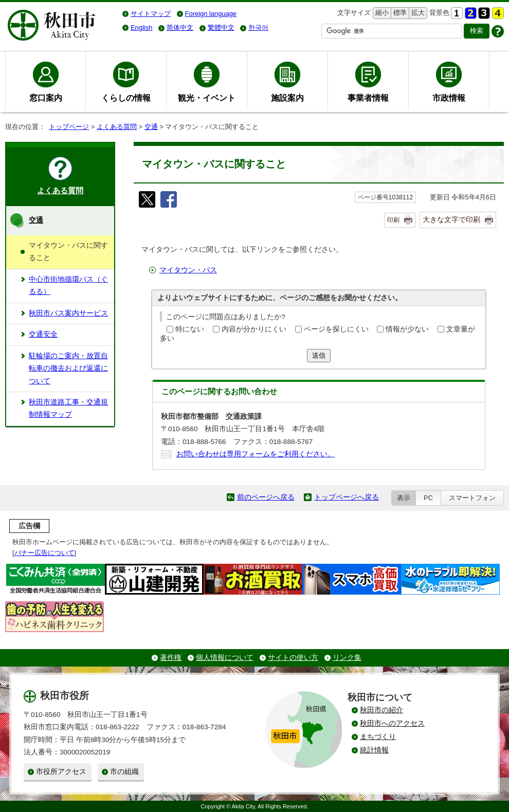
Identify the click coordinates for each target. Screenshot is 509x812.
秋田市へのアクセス (392, 723)
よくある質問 (117, 127)
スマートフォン (472, 498)
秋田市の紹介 (381, 710)
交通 (151, 127)
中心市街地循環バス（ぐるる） (68, 285)
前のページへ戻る (266, 497)
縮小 (381, 13)
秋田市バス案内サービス (68, 313)
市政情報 (449, 98)
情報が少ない (407, 329)
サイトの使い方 (293, 658)
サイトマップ (151, 14)
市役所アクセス (61, 772)
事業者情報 (368, 98)
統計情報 (374, 750)
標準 (399, 13)
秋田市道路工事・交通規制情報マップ (68, 408)
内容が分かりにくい (254, 329)
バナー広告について (44, 553)
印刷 (393, 220)
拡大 (417, 13)
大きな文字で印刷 (451, 219)
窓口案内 (46, 98)
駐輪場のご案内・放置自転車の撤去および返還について (68, 368)
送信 (319, 355)
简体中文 (180, 27)
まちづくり (378, 737)
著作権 (171, 658)
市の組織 (124, 772)
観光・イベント (207, 98)
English (141, 27)
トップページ (69, 127)
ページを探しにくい (336, 329)
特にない (190, 329)
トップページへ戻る (347, 497)
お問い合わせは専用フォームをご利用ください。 (256, 454)
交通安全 (43, 334)
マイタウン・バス (188, 270)
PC (428, 498)
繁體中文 (221, 27)
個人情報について (225, 658)
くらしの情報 (126, 98)
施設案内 (287, 98)
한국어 (258, 27)
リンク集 (347, 658)
